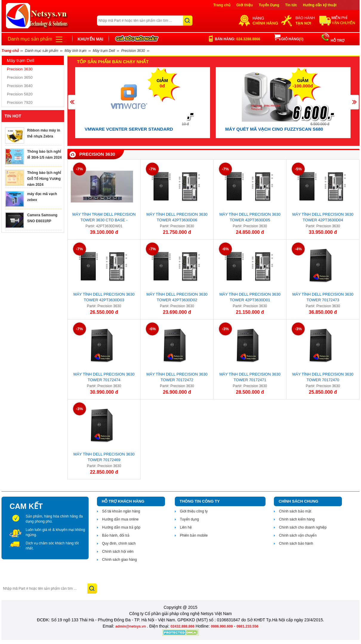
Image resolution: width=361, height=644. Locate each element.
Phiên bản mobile (194, 535)
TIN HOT (13, 116)
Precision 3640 (20, 86)
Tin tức (291, 5)
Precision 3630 (20, 69)
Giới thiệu (244, 5)
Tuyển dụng (189, 519)
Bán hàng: (237, 39)
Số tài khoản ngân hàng (121, 511)
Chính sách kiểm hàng (297, 519)
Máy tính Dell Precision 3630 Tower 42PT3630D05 (250, 217)
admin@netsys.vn (131, 626)
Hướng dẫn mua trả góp (121, 527)
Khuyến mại (90, 39)
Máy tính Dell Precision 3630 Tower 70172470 (323, 377)
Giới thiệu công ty (194, 511)
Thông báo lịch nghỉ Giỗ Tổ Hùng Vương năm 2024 (44, 179)
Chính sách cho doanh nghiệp (303, 527)
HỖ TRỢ (337, 41)
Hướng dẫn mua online (120, 519)
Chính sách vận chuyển (298, 535)
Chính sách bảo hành (296, 543)
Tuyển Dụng (269, 5)
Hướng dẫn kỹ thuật (320, 5)
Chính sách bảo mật (295, 511)
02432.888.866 (182, 626)
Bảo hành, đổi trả (116, 535)
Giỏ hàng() (289, 39)
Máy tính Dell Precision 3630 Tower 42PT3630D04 (323, 217)
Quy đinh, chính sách (119, 543)
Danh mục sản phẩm (30, 39)
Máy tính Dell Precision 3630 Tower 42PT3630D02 (177, 297)
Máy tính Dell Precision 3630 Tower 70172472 (177, 377)
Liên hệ (186, 527)
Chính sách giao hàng (119, 560)
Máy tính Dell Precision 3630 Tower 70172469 (104, 457)
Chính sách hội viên (118, 552)
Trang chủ (222, 5)
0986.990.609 (222, 626)
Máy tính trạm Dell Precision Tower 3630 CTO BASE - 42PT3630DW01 (104, 218)
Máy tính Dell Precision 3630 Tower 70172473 (323, 297)
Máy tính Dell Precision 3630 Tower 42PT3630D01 (250, 297)
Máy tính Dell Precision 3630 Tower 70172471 (250, 377)
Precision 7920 (20, 102)
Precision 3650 (20, 77)
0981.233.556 (247, 626)
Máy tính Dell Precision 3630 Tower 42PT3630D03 (104, 297)
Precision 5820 (20, 94)
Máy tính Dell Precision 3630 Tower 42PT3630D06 (177, 217)
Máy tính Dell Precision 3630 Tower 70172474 (104, 377)
